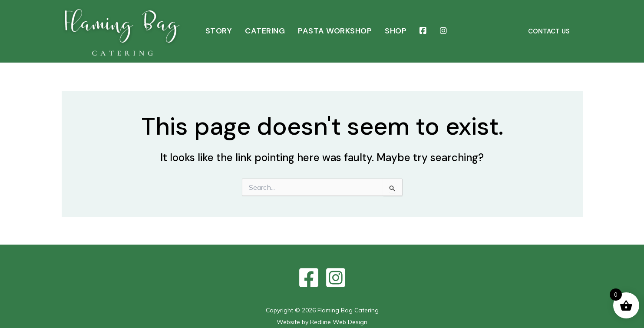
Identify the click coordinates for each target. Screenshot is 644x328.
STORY (219, 31)
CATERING (265, 31)
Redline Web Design (339, 322)
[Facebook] (309, 278)
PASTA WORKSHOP (335, 31)
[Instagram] (336, 278)
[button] (549, 31)
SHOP (396, 31)
